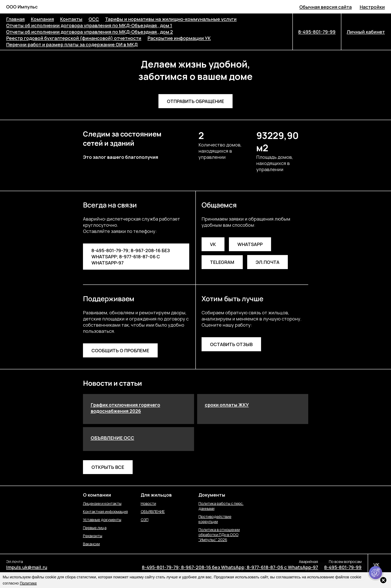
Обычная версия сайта (326, 7)
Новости (148, 504)
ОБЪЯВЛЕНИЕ (153, 512)
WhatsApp (250, 244)
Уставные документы (102, 520)
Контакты (71, 19)
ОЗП (145, 520)
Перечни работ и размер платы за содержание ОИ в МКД (72, 44)
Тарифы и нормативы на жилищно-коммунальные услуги (171, 19)
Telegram (222, 262)
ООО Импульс (22, 7)
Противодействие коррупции (215, 519)
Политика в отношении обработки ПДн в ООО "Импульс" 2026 (219, 535)
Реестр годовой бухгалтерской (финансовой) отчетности (74, 38)
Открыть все (108, 467)
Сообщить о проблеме (120, 350)
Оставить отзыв (231, 344)
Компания (42, 19)
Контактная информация (105, 512)
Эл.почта (268, 262)
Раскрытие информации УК (179, 38)
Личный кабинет (366, 32)
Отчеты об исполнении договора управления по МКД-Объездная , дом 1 (89, 25)
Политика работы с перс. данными (221, 506)
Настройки (372, 7)
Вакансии (91, 544)
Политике (28, 583)
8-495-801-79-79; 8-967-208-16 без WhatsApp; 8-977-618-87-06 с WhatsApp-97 (131, 256)
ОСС (94, 19)
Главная (15, 19)
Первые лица (95, 528)
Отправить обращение (195, 101)
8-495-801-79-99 (317, 32)
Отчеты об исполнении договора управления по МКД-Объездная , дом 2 (90, 32)
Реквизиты (93, 536)
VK (213, 244)
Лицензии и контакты (102, 504)
